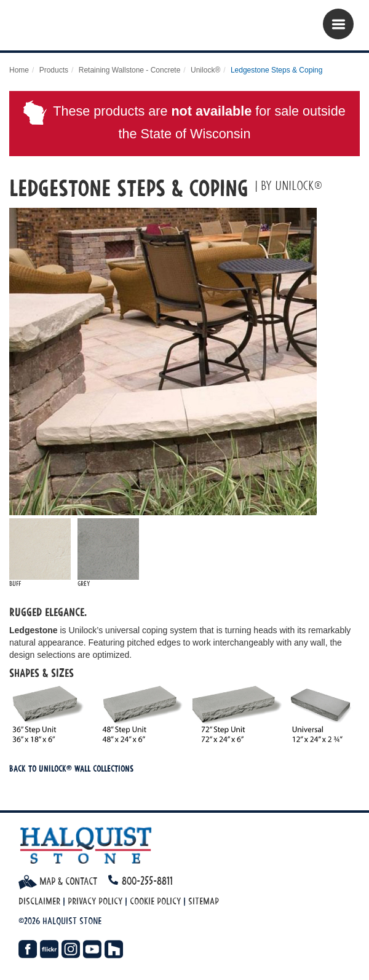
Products (54, 70)
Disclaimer (39, 901)
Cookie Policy (155, 901)
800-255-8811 (147, 881)
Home (19, 70)
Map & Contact (58, 881)
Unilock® (205, 70)
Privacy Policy (95, 901)
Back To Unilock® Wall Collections (71, 768)
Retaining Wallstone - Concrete (130, 70)
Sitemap (204, 901)
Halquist (85, 28)
